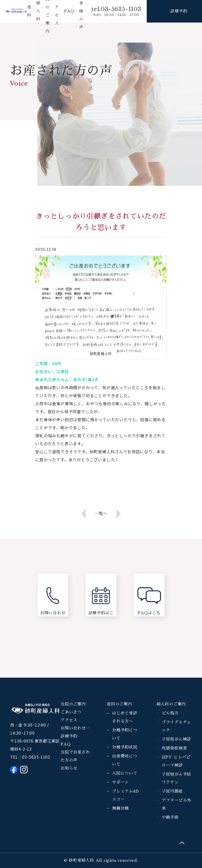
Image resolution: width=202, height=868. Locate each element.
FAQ (69, 11)
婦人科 (38, 11)
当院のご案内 (73, 704)
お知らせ (69, 768)
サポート (120, 782)
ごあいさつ (71, 712)
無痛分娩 (120, 808)
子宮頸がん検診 (177, 739)
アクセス (69, 720)
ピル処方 (170, 713)
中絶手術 (170, 817)
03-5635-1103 (36, 757)
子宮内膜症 (172, 791)
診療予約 (179, 11)
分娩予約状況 (125, 747)
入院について (125, 773)
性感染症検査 (174, 748)
